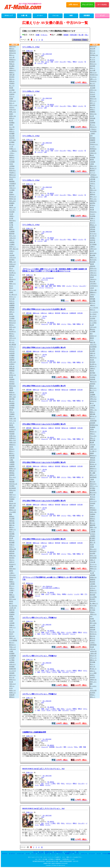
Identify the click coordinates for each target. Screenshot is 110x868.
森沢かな (93, 638)
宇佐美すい (12, 173)
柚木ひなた (12, 675)
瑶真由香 (12, 508)
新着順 (66, 35)
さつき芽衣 (93, 323)
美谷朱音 (93, 582)
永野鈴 (92, 429)
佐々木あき (93, 314)
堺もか (11, 268)
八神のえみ (12, 649)
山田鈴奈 (12, 662)
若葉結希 (12, 695)
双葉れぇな (12, 529)
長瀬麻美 (93, 427)
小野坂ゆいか (94, 177)
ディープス (45, 280)
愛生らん (12, 55)
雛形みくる (12, 510)
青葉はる (12, 64)
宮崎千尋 (12, 610)
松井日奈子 (93, 551)
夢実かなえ (12, 680)
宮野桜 (11, 616)
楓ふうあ (93, 188)
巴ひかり (93, 418)
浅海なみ (12, 81)
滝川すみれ (93, 375)
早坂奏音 (12, 499)
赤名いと (93, 68)
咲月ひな (12, 301)
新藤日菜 (12, 368)
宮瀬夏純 (12, 612)
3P (83, 324)
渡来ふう (93, 697)
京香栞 (11, 227)
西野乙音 (12, 471)
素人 (43, 62)
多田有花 (93, 384)
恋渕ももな (93, 268)
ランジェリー (92, 854)
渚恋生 (11, 447)
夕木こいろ (93, 658)
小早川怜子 (93, 284)
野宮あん (12, 479)
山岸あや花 (93, 651)
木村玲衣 (93, 240)
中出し (70, 62)
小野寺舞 (93, 179)
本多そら (12, 547)
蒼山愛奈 (12, 66)
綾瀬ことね (12, 112)
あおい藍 (12, 57)
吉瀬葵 (11, 223)
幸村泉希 (12, 673)
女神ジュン (12, 627)
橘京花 (92, 386)
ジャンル (55, 16)
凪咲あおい (12, 445)
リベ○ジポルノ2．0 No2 (31, 47)
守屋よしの (12, 647)
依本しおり (93, 682)
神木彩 (92, 207)
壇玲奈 (11, 410)
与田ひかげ (12, 684)
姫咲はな (93, 508)
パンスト (81, 62)
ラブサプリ (77, 854)
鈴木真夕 (93, 362)
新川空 (11, 120)
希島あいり (93, 225)
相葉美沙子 (12, 51)
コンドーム (61, 854)
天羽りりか (93, 90)
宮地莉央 (12, 614)
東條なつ (93, 412)
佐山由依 (12, 316)
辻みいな (12, 423)
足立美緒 (12, 90)
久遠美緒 (12, 231)
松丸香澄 (93, 553)
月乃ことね (12, 421)
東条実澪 (12, 427)
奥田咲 (92, 160)
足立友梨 (93, 88)
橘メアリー (93, 390)
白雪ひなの (12, 362)
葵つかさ (93, 60)
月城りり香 (12, 418)
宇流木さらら (94, 144)
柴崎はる (12, 336)
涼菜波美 (12, 379)
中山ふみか (93, 436)
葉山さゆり (93, 492)
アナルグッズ (40, 854)
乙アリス (93, 173)
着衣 (82, 594)
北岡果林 (93, 227)
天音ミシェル (13, 105)
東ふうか (12, 86)
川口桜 (11, 214)
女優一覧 (24, 16)
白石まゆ (12, 351)
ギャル (47, 62)
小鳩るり (12, 251)
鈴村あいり (93, 366)
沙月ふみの (93, 321)
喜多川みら (12, 221)
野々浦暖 (93, 473)
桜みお (11, 286)
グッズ (102, 16)
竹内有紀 (93, 377)
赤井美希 (93, 66)
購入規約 (41, 852)
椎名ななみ (12, 321)
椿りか (92, 403)
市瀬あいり (12, 149)
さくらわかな (94, 312)
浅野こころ (93, 79)
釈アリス (12, 340)
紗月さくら (12, 297)
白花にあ (12, 366)
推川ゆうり (93, 168)
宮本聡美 (12, 619)
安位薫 (92, 647)
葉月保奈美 (12, 488)
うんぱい (93, 147)
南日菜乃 (93, 599)
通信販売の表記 (49, 852)
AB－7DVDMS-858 (48, 278)
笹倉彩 (11, 292)
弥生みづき (93, 656)
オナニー (69, 783)
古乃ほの (93, 534)
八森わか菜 (93, 653)
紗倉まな (93, 305)
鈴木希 (11, 377)
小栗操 (92, 164)
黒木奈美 (93, 262)
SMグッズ (47, 854)
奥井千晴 (12, 186)
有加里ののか (94, 75)
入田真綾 (12, 166)
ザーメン (75, 286)
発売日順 (73, 35)
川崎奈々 (12, 216)
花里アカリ (12, 495)
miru (91, 616)
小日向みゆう (94, 286)
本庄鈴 (92, 545)
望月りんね (12, 599)
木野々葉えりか (14, 249)
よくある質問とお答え (70, 852)
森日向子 (93, 640)
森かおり (12, 643)
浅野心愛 (12, 75)
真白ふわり (93, 549)
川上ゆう (93, 214)
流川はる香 (93, 690)
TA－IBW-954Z (47, 739)
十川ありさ (12, 429)
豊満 (58, 324)
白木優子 (93, 351)
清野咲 (11, 388)
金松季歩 (93, 203)
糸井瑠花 (93, 138)
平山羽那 (12, 519)
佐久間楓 (93, 301)
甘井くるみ (12, 92)
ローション (54, 854)
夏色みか (12, 449)
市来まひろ (93, 127)
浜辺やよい (12, 497)
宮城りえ (93, 608)
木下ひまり (93, 234)
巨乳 (64, 286)
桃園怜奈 (93, 627)
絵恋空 (11, 179)
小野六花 (93, 181)
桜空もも (93, 310)
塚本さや (12, 416)
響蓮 (10, 514)
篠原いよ (12, 329)
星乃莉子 (93, 540)
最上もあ (12, 632)
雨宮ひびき (93, 99)
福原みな (93, 519)
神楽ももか (93, 190)
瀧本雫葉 (12, 399)
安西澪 (11, 125)
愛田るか (12, 49)
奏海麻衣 (12, 203)
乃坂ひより (93, 471)
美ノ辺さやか (13, 606)
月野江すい (93, 397)
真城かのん (12, 556)
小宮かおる (12, 257)
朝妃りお (12, 79)
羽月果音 (12, 486)
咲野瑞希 (93, 299)
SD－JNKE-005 (47, 625)
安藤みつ (12, 129)
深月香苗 (12, 597)
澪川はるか (12, 575)
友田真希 (93, 423)
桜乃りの (93, 303)
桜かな (11, 277)
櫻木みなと (12, 279)
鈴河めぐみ (12, 375)
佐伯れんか (12, 264)
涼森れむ (93, 368)
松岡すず (12, 562)
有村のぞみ (93, 114)
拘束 (52, 62)
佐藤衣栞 (12, 303)
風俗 (47, 286)
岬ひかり (12, 586)
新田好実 (12, 475)
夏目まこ (12, 453)
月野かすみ (93, 399)
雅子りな (93, 192)
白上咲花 (93, 349)
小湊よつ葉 (93, 290)
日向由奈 (93, 503)
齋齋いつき (12, 262)
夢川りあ (12, 677)
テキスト (44, 35)
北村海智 (93, 231)
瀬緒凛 (11, 390)
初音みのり (93, 484)
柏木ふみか (12, 201)
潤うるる (12, 342)
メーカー (40, 16)
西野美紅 (12, 473)
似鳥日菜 (93, 466)
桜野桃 (11, 281)
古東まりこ (12, 247)
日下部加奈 (93, 244)
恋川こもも (12, 236)
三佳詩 (11, 621)
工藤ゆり (93, 247)
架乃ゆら (93, 205)
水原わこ (12, 588)
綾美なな (12, 118)
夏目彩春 (93, 440)
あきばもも (93, 77)
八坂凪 (11, 651)
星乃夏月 (93, 538)
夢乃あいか (93, 669)
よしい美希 (93, 673)
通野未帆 (29, 313)
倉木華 (92, 251)
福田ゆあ (12, 521)
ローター (28, 854)
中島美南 (12, 434)
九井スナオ (93, 271)
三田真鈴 (93, 584)
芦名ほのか (93, 81)
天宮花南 (93, 96)
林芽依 (11, 501)
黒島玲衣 (93, 266)
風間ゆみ (93, 194)
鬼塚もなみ (36, 313)
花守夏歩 (93, 488)
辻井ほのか (93, 401)
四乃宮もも (12, 331)
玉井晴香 (12, 405)
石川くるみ (12, 140)
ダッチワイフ (12, 854)
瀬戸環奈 (93, 373)
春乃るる (93, 497)
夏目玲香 (12, 455)
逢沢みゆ (93, 51)
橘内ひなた (93, 388)
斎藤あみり (93, 292)
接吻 (51, 286)
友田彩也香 (93, 421)
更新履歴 (87, 16)
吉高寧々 (93, 675)
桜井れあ (12, 275)
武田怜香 (93, 379)
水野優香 (93, 575)
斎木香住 (12, 260)
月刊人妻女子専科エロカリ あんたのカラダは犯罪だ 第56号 (44, 309)
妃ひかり (93, 223)
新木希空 (93, 105)
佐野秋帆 (12, 308)
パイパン (40, 63)
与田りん (12, 686)
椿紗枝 (11, 425)
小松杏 (92, 288)
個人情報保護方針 (58, 852)
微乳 (36, 288)
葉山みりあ (12, 503)
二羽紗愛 (93, 532)
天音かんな (12, 101)
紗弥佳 (11, 314)
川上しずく (12, 210)
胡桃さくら (93, 257)
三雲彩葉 (12, 584)
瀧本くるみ (12, 397)
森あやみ (93, 636)
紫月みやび (12, 323)
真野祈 (11, 571)
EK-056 (45, 316)
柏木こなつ (93, 197)
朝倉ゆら (12, 73)
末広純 (92, 360)
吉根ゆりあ (93, 680)
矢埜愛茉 (12, 653)
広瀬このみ (93, 512)
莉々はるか (93, 686)
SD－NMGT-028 (47, 54)
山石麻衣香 (12, 656)
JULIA (92, 340)
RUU (91, 688)
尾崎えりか (93, 166)
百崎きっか (12, 638)
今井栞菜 (93, 142)
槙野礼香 (12, 551)
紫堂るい (12, 325)
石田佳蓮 (93, 118)
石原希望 (93, 123)
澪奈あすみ (12, 577)
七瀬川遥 (12, 458)
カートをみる (102, 5)
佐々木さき (93, 316)
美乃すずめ (93, 606)
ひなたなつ (93, 501)
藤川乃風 (12, 523)
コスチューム (84, 854)
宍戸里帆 (93, 331)
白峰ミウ (93, 355)
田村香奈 (12, 408)
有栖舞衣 (93, 112)
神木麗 (92, 210)
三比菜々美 (12, 608)
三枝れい (93, 294)
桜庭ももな (12, 284)
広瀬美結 (93, 514)
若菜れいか (12, 693)
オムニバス (45, 324)
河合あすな (93, 212)
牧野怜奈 (12, 553)
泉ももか (12, 144)
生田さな (12, 131)
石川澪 (92, 116)
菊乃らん (93, 221)
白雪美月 (12, 364)
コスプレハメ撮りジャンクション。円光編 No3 (39, 618)
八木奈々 (93, 643)
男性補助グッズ (69, 854)
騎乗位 (59, 286)
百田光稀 (93, 630)
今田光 (11, 164)
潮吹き (75, 62)
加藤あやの (93, 201)
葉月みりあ (65, 313)
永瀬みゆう (12, 438)
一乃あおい (93, 129)
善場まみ (12, 392)
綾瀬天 (11, 114)
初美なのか (12, 490)
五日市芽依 (93, 131)
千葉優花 (12, 414)
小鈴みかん (93, 279)
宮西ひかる (93, 614)
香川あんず (12, 197)
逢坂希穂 (12, 181)
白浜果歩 (12, 358)
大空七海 (80, 313)
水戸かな (93, 588)
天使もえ (93, 92)
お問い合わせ (73, 5)
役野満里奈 (93, 645)
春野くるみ (12, 506)
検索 (71, 16)
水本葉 (11, 593)
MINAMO (93, 601)
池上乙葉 (12, 136)
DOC (43, 55)
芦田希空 (12, 83)
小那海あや (93, 175)
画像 (38, 35)
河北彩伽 (93, 216)
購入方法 (36, 852)
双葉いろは (93, 527)
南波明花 (12, 466)
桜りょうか (12, 290)
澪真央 (11, 580)
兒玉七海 (93, 281)
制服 (74, 324)
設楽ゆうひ (93, 336)
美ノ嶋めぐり (94, 603)
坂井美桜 (12, 266)
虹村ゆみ (93, 462)
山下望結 (12, 660)
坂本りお (12, 271)
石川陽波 (12, 142)
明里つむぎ (93, 73)
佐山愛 (92, 325)
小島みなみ (93, 275)
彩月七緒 (12, 299)
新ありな (93, 107)
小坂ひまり (93, 273)
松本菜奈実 (93, 558)
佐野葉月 (12, 310)
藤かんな (93, 523)
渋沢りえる (12, 338)
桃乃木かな (93, 634)
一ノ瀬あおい (13, 151)
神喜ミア (12, 240)
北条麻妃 (93, 536)
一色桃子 (93, 133)
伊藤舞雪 (93, 140)
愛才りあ (93, 53)
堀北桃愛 (12, 543)
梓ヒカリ (93, 83)
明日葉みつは (94, 55)
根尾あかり (93, 469)
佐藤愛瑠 (12, 305)
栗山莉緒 (93, 255)
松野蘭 (11, 566)
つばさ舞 (93, 405)
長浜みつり (93, 432)
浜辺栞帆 (93, 490)
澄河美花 (12, 384)
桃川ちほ (12, 636)
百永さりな (93, 632)
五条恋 (92, 277)
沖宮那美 (93, 157)
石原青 (92, 120)
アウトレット (49, 288)
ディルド (34, 854)
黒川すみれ (93, 260)
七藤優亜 (12, 462)
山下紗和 (12, 658)
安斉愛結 (12, 123)
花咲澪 (11, 492)
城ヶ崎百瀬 (12, 345)
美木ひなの (93, 566)
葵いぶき (93, 57)
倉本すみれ (93, 253)
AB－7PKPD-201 (47, 586)
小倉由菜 (93, 162)
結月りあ (93, 667)
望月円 (11, 634)
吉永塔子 (93, 677)
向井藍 (92, 619)
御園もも (12, 595)
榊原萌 (92, 297)
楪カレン (93, 664)
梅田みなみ (12, 175)
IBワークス (45, 741)
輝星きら (12, 229)
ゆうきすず (12, 671)
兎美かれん (12, 170)
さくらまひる (94, 308)
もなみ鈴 (93, 625)
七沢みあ (93, 445)
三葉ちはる (93, 586)
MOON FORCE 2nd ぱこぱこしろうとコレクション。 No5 (43, 769)
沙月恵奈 (93, 318)
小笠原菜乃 (12, 184)
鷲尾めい (93, 695)
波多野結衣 (93, 477)
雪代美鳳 (93, 662)
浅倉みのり (12, 70)
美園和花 (93, 580)
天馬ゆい (93, 408)
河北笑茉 (12, 212)
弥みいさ (12, 103)
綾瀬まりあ (12, 116)
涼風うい (12, 373)
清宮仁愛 (93, 242)
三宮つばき (93, 327)
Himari (92, 505)
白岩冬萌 (12, 353)
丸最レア (93, 560)
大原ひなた (44, 313)
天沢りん (12, 96)
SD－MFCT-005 (47, 776)
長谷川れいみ (13, 484)
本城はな (12, 545)
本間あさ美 (12, 549)
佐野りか (12, 312)
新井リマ (93, 103)
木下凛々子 (93, 236)
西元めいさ (93, 464)
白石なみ (12, 349)
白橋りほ (93, 353)
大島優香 (93, 151)
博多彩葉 (12, 482)
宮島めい (93, 612)
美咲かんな (93, 569)
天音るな (12, 107)
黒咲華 (92, 264)
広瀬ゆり (93, 516)
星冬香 (11, 538)
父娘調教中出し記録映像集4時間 (34, 732)
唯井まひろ (93, 382)
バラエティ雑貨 (106, 854)
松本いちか (93, 556)
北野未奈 (93, 229)
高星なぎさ (12, 395)
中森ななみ (12, 442)
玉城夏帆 (93, 395)
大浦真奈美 (73, 313)
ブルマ (47, 594)
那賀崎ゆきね (94, 425)
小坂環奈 (12, 242)
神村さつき (12, 207)
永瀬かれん (12, 436)
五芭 (91, 136)
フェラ (43, 634)
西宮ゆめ (93, 460)
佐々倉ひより (13, 294)
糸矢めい (12, 155)
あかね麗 (93, 70)
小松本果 (12, 255)
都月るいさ (93, 416)
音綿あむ (12, 194)
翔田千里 (93, 342)
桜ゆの (11, 288)
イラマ (56, 62)
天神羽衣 (12, 94)
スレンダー (63, 62)
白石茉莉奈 (93, 347)
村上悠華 (93, 621)
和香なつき (12, 690)
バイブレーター (21, 854)
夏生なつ (12, 451)
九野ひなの (93, 249)
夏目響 (92, 442)
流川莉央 (93, 693)
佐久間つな (12, 273)
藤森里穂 (93, 525)
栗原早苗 (12, 234)
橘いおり (12, 401)
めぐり (11, 630)
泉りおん (93, 125)
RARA (11, 688)
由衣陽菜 (12, 667)
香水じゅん (93, 199)
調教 (81, 747)
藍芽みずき (93, 46)
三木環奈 (12, 318)
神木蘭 (11, 205)
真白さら (12, 560)
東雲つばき (12, 327)
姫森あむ (12, 516)
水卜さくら (93, 564)
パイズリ (54, 634)
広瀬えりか (29, 51)
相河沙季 (93, 49)
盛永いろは (12, 440)
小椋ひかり (12, 188)
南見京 (11, 601)
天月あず (93, 94)
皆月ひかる (93, 593)
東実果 (11, 88)
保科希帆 (12, 534)
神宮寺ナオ (93, 358)
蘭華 (91, 684)
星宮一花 (93, 543)
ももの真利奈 (13, 640)
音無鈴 (11, 192)
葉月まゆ (93, 482)
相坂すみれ (12, 46)
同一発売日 (51, 60)
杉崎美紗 (12, 371)
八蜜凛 (92, 479)
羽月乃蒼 (93, 495)
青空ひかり (93, 64)
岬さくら (93, 571)
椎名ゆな (93, 329)
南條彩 (92, 453)
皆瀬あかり (93, 590)
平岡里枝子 (93, 510)
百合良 (11, 682)
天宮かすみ (12, 110)
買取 (77, 852)
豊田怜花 (12, 432)
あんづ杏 (12, 127)
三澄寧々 (12, 590)
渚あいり (93, 438)
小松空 (11, 253)
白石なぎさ (93, 345)
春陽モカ (93, 499)
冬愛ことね (93, 410)
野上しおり (12, 477)
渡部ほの (12, 697)
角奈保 (92, 371)
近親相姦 (52, 747)
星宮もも (12, 540)
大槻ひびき (93, 153)
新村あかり (93, 455)
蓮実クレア (93, 475)
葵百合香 (93, 62)
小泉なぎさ (12, 238)
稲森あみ (12, 157)
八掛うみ (93, 649)
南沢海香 (93, 595)
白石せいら (12, 347)
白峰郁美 (12, 360)
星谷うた (12, 532)
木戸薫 (11, 225)
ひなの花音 (12, 512)
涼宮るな (12, 382)
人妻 (45, 63)
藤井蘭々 (93, 521)
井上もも (12, 160)
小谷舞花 (12, 244)
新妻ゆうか (12, 469)
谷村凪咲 (12, 403)
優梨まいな (93, 660)
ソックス (77, 594)
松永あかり (12, 564)
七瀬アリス (93, 449)
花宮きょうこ (94, 486)
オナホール (5, 854)
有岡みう (93, 110)
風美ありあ (12, 199)
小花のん (93, 184)
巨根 (54, 286)
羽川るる (12, 168)
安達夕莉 (93, 86)
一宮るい (12, 153)
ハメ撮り (53, 594)
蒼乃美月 (12, 62)
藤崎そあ (12, 525)
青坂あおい (12, 60)
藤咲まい (12, 527)
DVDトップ (9, 16)
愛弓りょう (93, 101)
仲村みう (93, 434)
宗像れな (12, 625)
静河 (91, 334)
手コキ (49, 634)
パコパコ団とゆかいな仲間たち (51, 588)
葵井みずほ (12, 53)
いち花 (11, 147)
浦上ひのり (12, 177)
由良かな (93, 671)
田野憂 (92, 392)
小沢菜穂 (12, 190)
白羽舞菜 (12, 355)
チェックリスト (88, 5)
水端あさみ (93, 577)
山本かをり (12, 664)
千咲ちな (12, 412)
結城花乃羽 (12, 669)
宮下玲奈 (93, 610)
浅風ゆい (12, 68)
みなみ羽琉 (93, 597)
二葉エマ (93, 529)
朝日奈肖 (12, 77)
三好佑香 (12, 623)
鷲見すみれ (12, 386)
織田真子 (93, 170)
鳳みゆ (92, 155)
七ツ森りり (93, 451)
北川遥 (11, 218)
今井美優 (12, 162)
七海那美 (12, 464)
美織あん (12, 582)
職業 (43, 286)
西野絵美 (93, 458)
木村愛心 (93, 238)
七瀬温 (11, 460)
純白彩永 (12, 558)
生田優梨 (12, 133)
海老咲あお (93, 149)
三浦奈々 (12, 573)
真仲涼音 (58, 313)
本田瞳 (92, 547)
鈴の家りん (93, 364)
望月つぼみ (93, 623)
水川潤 (92, 573)
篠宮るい (12, 334)
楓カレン (93, 186)
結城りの (51, 313)
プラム (43, 318)
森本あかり (12, 645)
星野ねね (12, 536)
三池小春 (93, 562)
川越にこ (93, 218)
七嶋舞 (92, 447)
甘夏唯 (11, 99)
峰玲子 (11, 603)
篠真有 (92, 338)
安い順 (81, 35)
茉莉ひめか (12, 569)
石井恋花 (12, 138)
